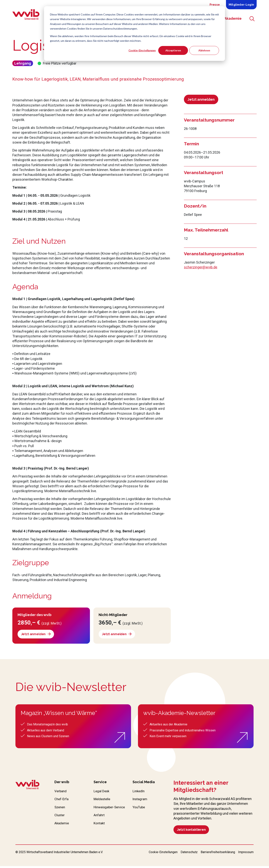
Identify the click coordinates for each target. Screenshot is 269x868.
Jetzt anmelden (201, 99)
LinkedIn (139, 792)
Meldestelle (103, 800)
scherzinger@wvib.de (201, 267)
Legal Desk (102, 792)
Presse (215, 5)
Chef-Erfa (62, 800)
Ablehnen (204, 50)
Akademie (62, 826)
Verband (61, 792)
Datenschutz (189, 854)
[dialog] (134, 34)
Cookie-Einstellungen (142, 50)
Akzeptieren (173, 50)
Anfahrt (99, 822)
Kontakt (99, 831)
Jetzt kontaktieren (193, 831)
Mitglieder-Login (241, 5)
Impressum (246, 854)
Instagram (140, 800)
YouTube (139, 809)
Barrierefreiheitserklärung (218, 854)
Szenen (60, 809)
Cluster (60, 817)
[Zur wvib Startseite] (27, 786)
